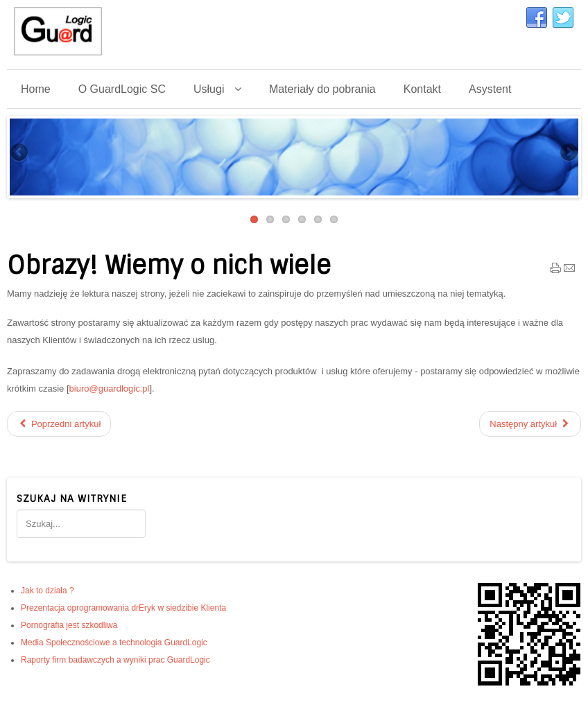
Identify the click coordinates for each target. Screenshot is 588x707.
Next (568, 153)
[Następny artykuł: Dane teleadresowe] (530, 424)
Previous (20, 153)
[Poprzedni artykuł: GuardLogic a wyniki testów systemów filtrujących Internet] (59, 424)
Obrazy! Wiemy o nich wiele (169, 265)
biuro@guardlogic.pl (110, 389)
